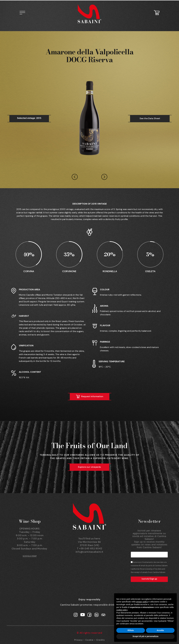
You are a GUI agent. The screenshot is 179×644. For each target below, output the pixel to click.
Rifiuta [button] (131, 630)
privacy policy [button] (142, 602)
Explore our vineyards (89, 467)
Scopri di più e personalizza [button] (145, 636)
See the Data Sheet (150, 118)
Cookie (89, 640)
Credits (100, 640)
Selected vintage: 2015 (29, 118)
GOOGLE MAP (30, 556)
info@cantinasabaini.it (89, 552)
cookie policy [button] (122, 610)
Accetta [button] (160, 630)
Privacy (78, 640)
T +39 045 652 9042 (90, 548)
